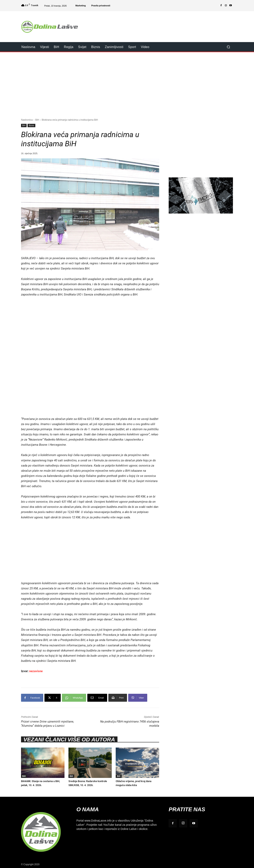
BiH (37, 120)
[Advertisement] (160, 24)
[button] (228, 47)
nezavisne (36, 671)
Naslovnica (27, 120)
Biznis (31, 126)
